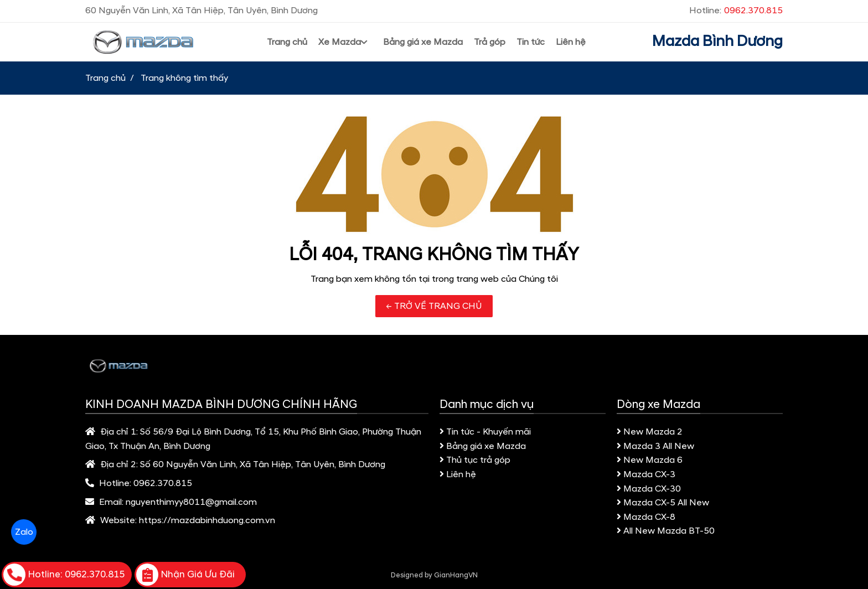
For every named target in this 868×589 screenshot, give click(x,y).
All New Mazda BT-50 (666, 531)
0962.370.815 (163, 483)
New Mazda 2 (650, 432)
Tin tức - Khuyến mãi (485, 432)
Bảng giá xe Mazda (483, 446)
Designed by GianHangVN (434, 575)
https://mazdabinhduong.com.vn (207, 520)
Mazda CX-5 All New (663, 503)
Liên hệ (458, 474)
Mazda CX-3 (646, 474)
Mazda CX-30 (649, 489)
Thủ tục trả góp (475, 460)
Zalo (24, 532)
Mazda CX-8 (646, 517)
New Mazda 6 (650, 460)
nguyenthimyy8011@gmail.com (191, 502)
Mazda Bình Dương (717, 42)
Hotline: (736, 11)
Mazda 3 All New (655, 446)
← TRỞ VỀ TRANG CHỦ (434, 306)
